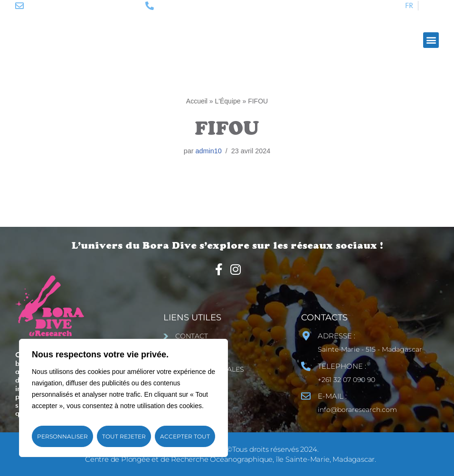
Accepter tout (185, 436)
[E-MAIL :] (306, 396)
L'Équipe (228, 101)
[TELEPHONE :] (306, 366)
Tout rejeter (124, 436)
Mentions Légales (210, 369)
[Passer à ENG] (431, 6)
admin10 (209, 151)
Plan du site (199, 353)
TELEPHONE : (342, 366)
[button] (431, 40)
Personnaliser (62, 436)
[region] (123, 398)
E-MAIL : (332, 396)
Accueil (197, 101)
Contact (192, 336)
